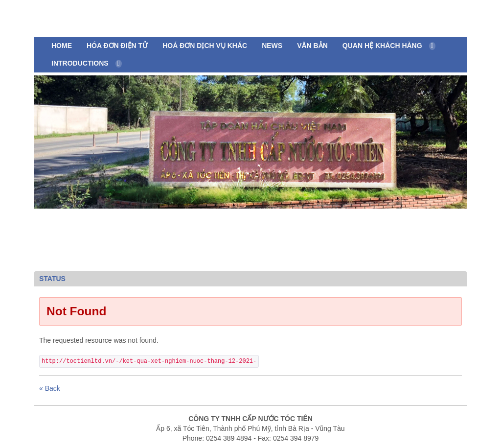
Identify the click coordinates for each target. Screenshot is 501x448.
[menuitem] (62, 46)
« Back (50, 388)
